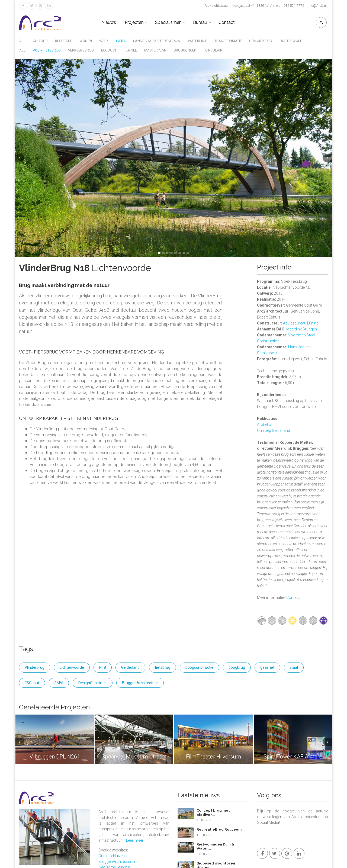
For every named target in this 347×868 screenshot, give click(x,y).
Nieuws (109, 22)
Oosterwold (291, 41)
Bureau (200, 22)
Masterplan (155, 50)
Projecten (134, 22)
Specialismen (168, 22)
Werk (104, 41)
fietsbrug (163, 667)
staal (294, 667)
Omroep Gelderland (274, 430)
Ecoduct (109, 50)
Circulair (214, 50)
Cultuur (40, 41)
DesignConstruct (93, 683)
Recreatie (64, 41)
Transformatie (228, 41)
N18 (103, 667)
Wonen (86, 41)
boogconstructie (199, 667)
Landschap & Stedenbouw (157, 41)
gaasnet (267, 667)
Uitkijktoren (261, 41)
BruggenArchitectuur (140, 683)
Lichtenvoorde (72, 667)
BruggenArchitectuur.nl (118, 861)
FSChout (32, 683)
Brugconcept (186, 50)
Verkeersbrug (81, 50)
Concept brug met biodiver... (213, 813)
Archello (264, 425)
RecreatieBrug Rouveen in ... (223, 829)
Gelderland (130, 667)
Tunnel (130, 50)
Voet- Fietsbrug (47, 50)
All (22, 41)
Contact (227, 22)
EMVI (59, 683)
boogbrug (237, 667)
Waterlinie (197, 41)
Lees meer (135, 840)
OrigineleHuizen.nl (113, 856)
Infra (121, 41)
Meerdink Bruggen (302, 329)
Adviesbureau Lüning (301, 323)
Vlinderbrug (35, 667)
